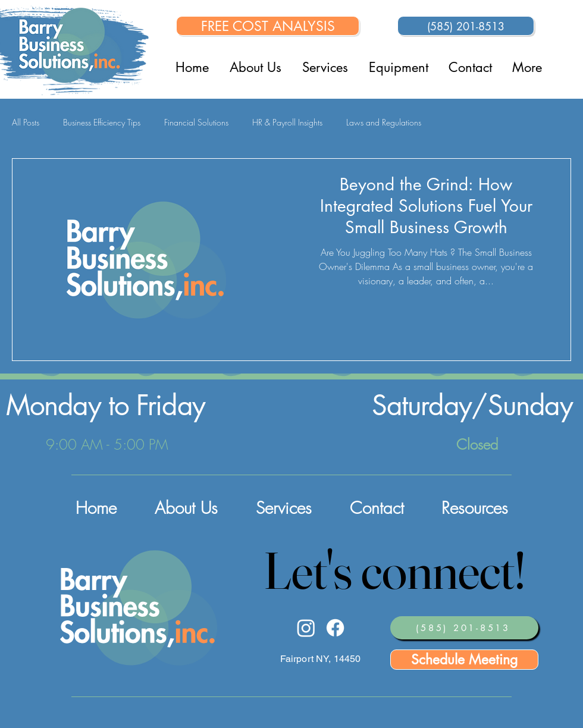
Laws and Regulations (384, 122)
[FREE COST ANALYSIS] (268, 26)
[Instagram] (306, 628)
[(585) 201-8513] (466, 26)
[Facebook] (335, 628)
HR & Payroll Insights (287, 122)
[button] (398, 67)
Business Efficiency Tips (102, 122)
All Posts (26, 122)
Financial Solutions (196, 122)
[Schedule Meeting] (464, 660)
